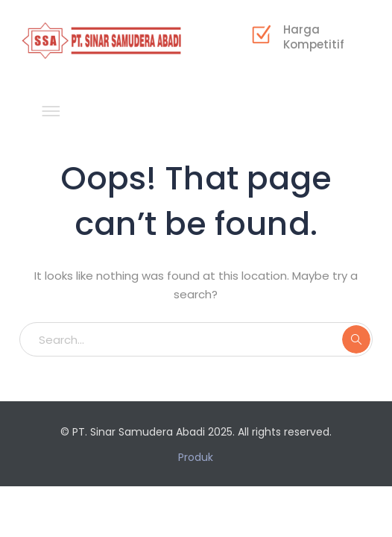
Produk (196, 457)
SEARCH (356, 339)
